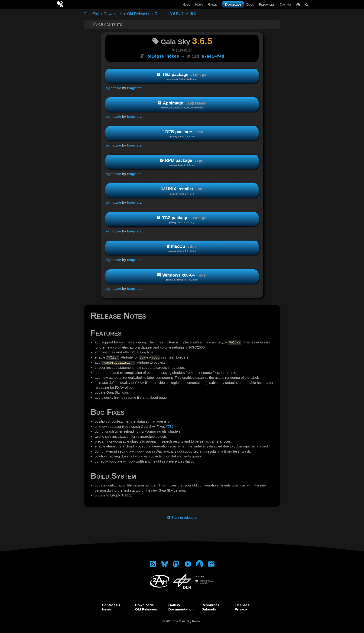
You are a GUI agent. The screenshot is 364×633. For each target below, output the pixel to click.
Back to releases (182, 517)
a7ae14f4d (213, 56)
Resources (266, 4)
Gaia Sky (91, 14)
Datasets (209, 609)
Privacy (241, 609)
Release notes (163, 56)
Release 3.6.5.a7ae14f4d (176, 14)
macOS (182, 248)
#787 (170, 426)
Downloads (233, 4)
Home (186, 4)
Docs (250, 4)
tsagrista (134, 87)
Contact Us (111, 605)
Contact (285, 4)
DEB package (182, 133)
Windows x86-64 (182, 276)
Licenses (242, 605)
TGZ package (182, 76)
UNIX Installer (182, 191)
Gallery (214, 4)
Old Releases (139, 14)
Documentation (181, 609)
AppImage (182, 105)
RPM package (182, 162)
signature (113, 87)
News (199, 4)
